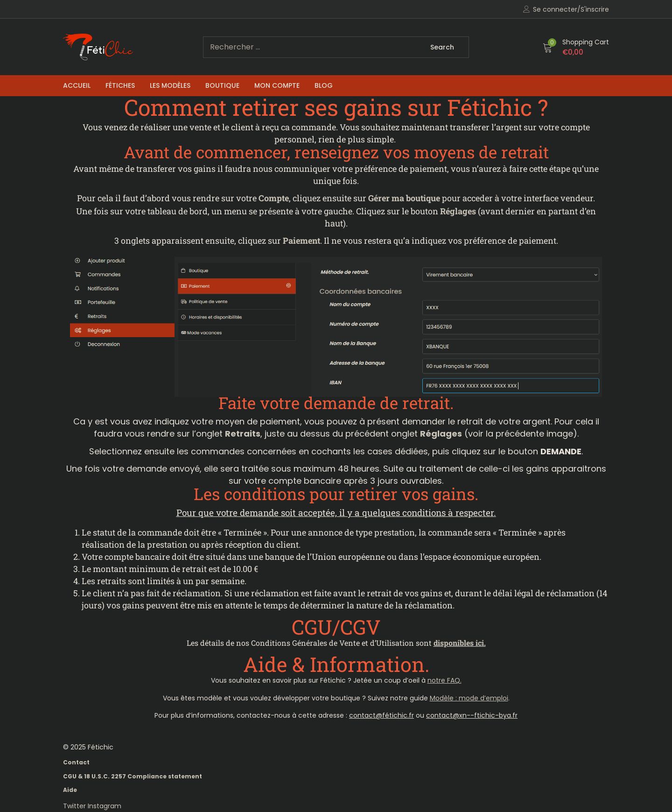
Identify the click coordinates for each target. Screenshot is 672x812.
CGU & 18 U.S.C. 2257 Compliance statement (133, 776)
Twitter (75, 806)
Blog (324, 85)
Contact (76, 762)
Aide (70, 790)
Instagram (105, 806)
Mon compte (277, 85)
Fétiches (120, 85)
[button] (576, 47)
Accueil (77, 85)
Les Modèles (170, 85)
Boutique (222, 85)
